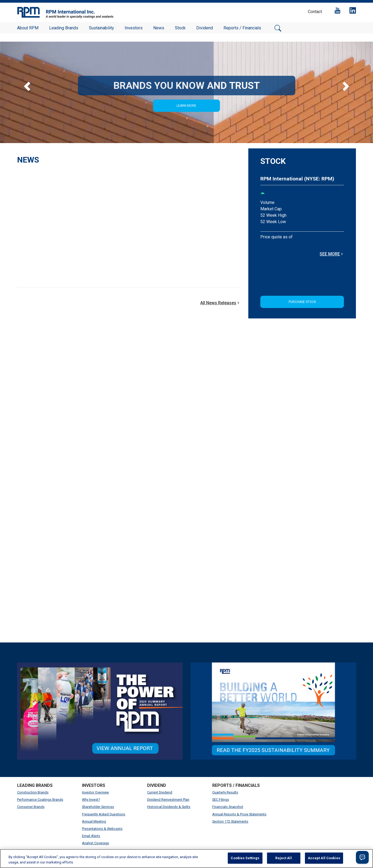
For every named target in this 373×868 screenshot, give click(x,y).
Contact (315, 12)
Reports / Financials (242, 28)
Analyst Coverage (95, 843)
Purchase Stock (302, 302)
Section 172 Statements (230, 821)
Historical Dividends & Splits (169, 807)
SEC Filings (221, 800)
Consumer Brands (31, 807)
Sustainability (101, 28)
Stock (180, 28)
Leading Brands (64, 28)
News (159, 28)
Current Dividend (160, 792)
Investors (134, 28)
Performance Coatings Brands (40, 800)
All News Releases (220, 303)
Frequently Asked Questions (104, 814)
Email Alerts (91, 836)
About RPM (28, 28)
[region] (186, 859)
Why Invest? (91, 800)
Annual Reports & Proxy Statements (239, 814)
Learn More (186, 106)
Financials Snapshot (228, 807)
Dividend (205, 28)
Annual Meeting (94, 821)
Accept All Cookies (324, 858)
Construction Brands (33, 792)
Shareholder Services (98, 807)
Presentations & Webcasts (102, 829)
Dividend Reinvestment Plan (168, 800)
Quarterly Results (225, 792)
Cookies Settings (245, 858)
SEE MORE (332, 254)
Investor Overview (95, 792)
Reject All (283, 858)
